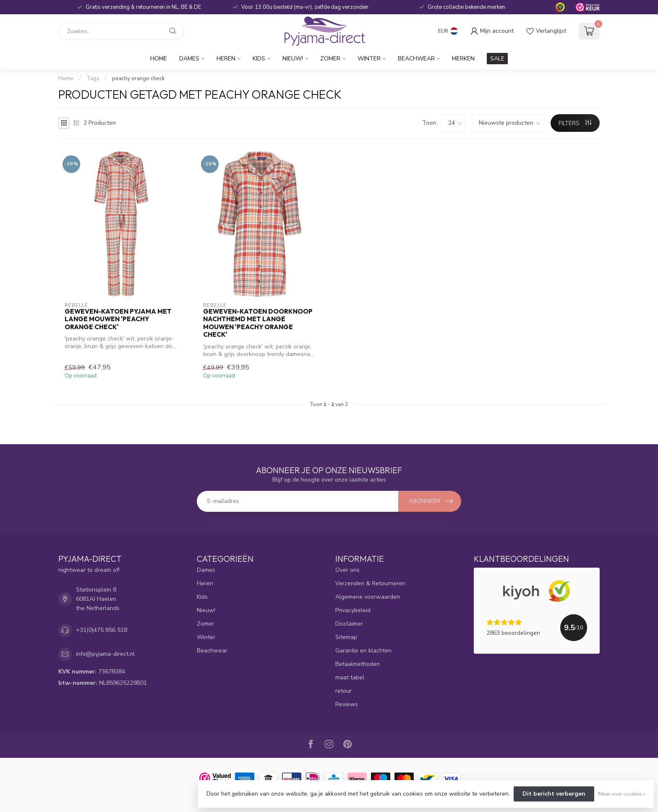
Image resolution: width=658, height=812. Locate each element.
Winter (369, 59)
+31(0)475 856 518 (102, 630)
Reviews (347, 704)
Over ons (347, 570)
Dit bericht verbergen (554, 794)
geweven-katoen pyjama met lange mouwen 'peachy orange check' (118, 319)
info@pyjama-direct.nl (105, 654)
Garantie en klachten (363, 651)
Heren (226, 59)
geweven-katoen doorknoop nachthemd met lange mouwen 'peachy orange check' (258, 323)
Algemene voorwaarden (368, 597)
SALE (497, 59)
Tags (93, 79)
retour (343, 691)
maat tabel (350, 677)
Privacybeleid (353, 610)
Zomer (330, 59)
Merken (463, 59)
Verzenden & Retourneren (370, 583)
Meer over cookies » (622, 794)
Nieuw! (293, 59)
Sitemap (346, 637)
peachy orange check (138, 79)
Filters (575, 123)
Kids (259, 59)
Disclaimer (349, 624)
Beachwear (416, 59)
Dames (189, 59)
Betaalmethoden (358, 664)
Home (159, 59)
